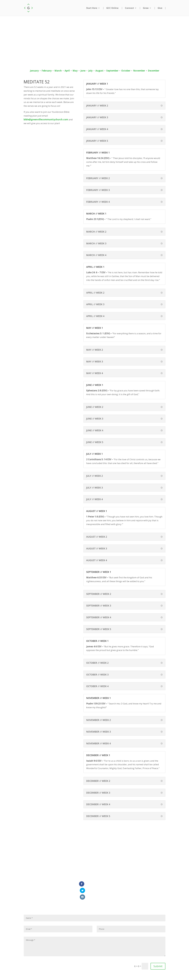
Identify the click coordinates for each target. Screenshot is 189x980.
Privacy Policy (98, 973)
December (154, 71)
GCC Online (112, 8)
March (58, 71)
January (34, 71)
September (112, 71)
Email (87, 973)
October (126, 71)
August (99, 71)
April (67, 71)
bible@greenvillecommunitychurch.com (46, 119)
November (139, 71)
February (47, 71)
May (75, 71)
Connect (129, 8)
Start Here (92, 8)
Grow (146, 8)
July (90, 71)
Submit (158, 954)
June (83, 71)
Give (160, 8)
